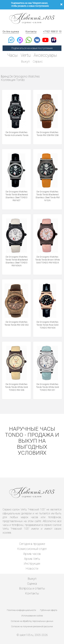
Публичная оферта (49, 610)
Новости (32, 568)
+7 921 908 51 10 (52, 32)
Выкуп (25, 61)
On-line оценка (11, 32)
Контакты (31, 32)
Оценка (32, 584)
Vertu (26, 55)
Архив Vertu (32, 559)
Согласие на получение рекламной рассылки (32, 627)
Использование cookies (32, 616)
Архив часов (32, 554)
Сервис (38, 61)
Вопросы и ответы (32, 588)
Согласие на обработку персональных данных (32, 621)
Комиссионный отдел (32, 549)
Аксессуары (45, 55)
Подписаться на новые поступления (32, 48)
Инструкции (32, 563)
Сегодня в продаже (32, 544)
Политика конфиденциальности (21, 610)
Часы (12, 55)
